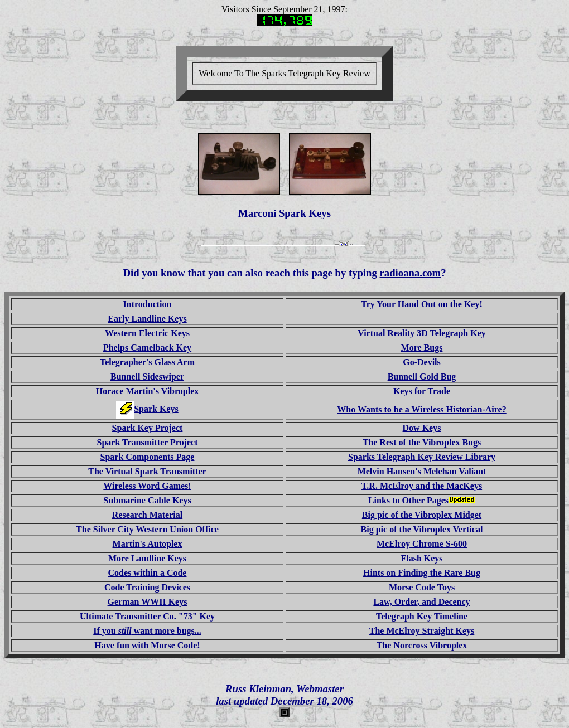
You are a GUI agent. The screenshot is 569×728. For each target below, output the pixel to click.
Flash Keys (421, 558)
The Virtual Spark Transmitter (147, 471)
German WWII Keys (148, 602)
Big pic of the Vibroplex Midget (422, 515)
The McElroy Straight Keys (422, 631)
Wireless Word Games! (147, 486)
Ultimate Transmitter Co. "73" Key (147, 616)
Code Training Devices (147, 587)
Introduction (148, 304)
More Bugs (422, 348)
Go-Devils (422, 362)
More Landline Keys (147, 558)
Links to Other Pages (422, 500)
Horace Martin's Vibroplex (148, 391)
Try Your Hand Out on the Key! (422, 304)
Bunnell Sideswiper (147, 377)
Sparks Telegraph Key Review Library (422, 457)
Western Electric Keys (147, 333)
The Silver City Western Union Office (147, 529)
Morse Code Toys (422, 587)
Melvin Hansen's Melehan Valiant (422, 471)
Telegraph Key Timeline (422, 616)
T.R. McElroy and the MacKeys (422, 486)
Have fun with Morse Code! (147, 645)
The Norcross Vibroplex (422, 645)
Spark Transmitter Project (147, 442)
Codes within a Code (148, 573)
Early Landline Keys (147, 319)
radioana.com (411, 273)
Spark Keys (156, 409)
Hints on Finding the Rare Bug (422, 573)
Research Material (147, 515)
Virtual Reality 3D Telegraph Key (422, 333)
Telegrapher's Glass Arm (147, 362)
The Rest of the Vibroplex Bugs (422, 442)
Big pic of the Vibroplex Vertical (422, 529)
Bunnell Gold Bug (422, 377)
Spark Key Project (148, 428)
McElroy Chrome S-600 (422, 544)
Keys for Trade (422, 391)
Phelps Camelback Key (147, 348)
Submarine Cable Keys (147, 500)
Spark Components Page (148, 457)
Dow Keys (422, 428)
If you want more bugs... (147, 631)
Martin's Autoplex (148, 544)
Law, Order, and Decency (421, 602)
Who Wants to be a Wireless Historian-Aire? (421, 409)
